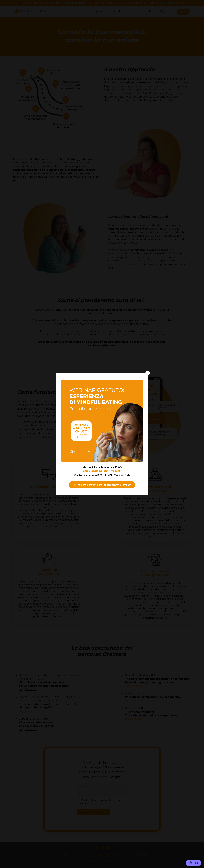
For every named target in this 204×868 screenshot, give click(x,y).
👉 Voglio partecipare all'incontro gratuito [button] (102, 485)
